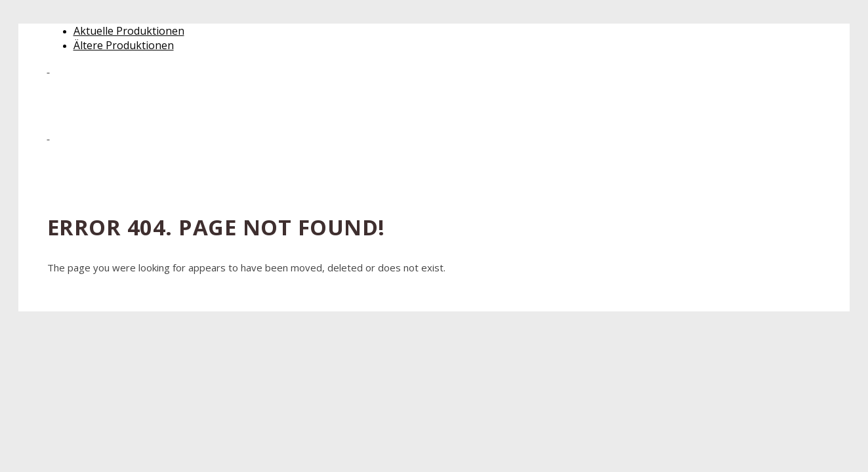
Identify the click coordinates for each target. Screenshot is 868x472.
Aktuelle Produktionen (129, 31)
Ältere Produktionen (124, 45)
